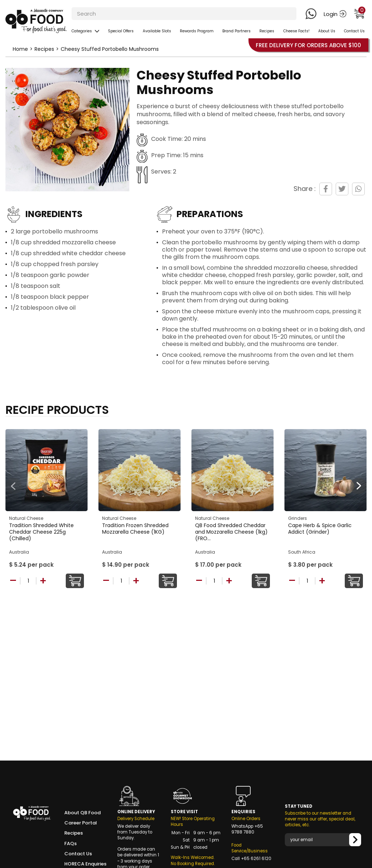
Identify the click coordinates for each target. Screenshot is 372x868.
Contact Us (354, 31)
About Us (327, 31)
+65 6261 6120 (256, 859)
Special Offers (121, 31)
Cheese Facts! (296, 31)
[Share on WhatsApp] (358, 189)
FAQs (70, 844)
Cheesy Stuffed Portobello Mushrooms (110, 49)
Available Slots (157, 31)
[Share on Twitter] (342, 189)
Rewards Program (197, 31)
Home (20, 49)
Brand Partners (236, 31)
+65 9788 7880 (247, 829)
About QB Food (82, 813)
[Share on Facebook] (326, 189)
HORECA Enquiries (85, 864)
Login (335, 14)
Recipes (267, 31)
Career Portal (81, 823)
